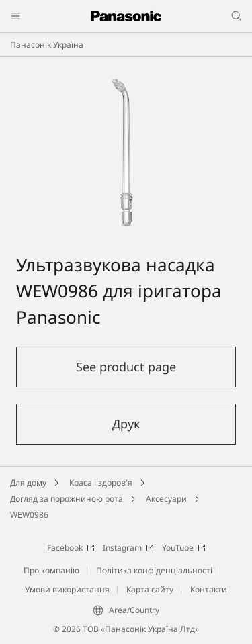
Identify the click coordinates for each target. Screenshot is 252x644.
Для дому (28, 482)
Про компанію (51, 570)
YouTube (184, 548)
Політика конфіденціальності (154, 570)
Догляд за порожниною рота (67, 499)
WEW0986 (29, 515)
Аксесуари (166, 499)
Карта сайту (150, 589)
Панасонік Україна (47, 45)
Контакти (209, 589)
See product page (126, 367)
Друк (126, 424)
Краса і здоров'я (101, 482)
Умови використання (67, 589)
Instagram (128, 548)
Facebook (71, 548)
